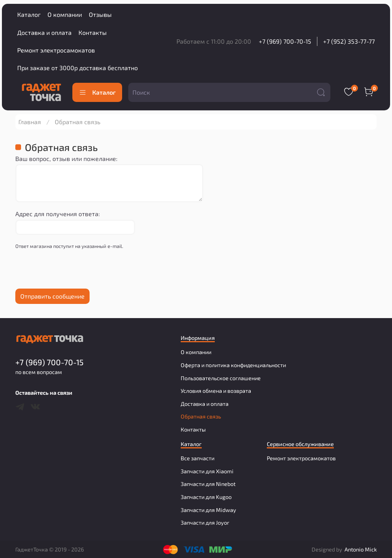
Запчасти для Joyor (205, 523)
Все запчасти (198, 458)
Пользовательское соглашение (221, 378)
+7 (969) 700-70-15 (285, 41)
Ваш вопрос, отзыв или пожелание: (66, 158)
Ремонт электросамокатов (56, 50)
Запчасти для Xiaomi (207, 471)
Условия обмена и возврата (216, 391)
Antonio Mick (361, 549)
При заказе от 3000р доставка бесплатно (78, 68)
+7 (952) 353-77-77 (349, 41)
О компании (65, 14)
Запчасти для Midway (208, 510)
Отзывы (100, 14)
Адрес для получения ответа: (58, 214)
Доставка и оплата (44, 32)
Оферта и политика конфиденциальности (233, 365)
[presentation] (73, 271)
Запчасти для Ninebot (208, 484)
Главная (30, 122)
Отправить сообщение (52, 296)
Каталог (29, 14)
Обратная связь (201, 416)
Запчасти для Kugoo (206, 497)
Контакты (93, 32)
